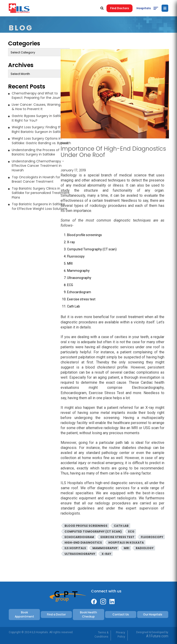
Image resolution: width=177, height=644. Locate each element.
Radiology (145, 548)
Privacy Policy (121, 635)
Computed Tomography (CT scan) (93, 531)
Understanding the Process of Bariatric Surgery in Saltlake (36, 152)
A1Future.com (157, 636)
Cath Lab (121, 526)
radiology (98, 206)
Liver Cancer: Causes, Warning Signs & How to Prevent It (41, 107)
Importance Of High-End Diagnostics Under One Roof (113, 152)
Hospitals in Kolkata (126, 543)
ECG (131, 531)
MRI (127, 548)
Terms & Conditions (101, 635)
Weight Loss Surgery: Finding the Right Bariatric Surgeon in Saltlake (38, 129)
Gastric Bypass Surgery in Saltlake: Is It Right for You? (41, 118)
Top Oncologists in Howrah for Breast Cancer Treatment (36, 179)
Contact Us (121, 614)
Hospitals (144, 8)
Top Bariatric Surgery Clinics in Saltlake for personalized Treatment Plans (41, 193)
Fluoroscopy (152, 537)
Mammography (105, 548)
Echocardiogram (79, 537)
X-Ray (106, 554)
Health (66, 143)
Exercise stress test (117, 537)
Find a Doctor (56, 614)
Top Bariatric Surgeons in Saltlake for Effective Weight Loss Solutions (40, 206)
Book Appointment (24, 614)
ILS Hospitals (75, 548)
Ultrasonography (80, 554)
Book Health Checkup (88, 614)
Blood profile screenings (86, 526)
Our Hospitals (153, 614)
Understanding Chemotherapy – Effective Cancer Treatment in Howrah (38, 166)
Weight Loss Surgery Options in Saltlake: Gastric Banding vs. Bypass (40, 141)
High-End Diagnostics (83, 543)
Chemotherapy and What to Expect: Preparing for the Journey (38, 96)
